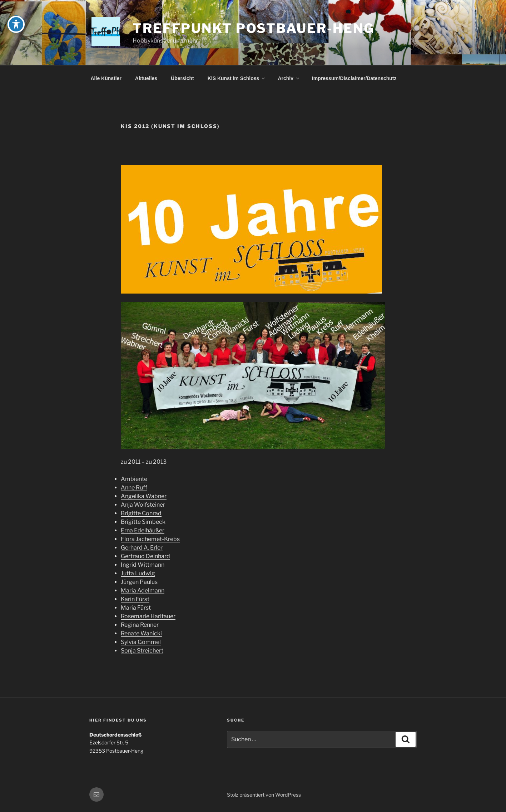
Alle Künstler (106, 78)
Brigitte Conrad (141, 513)
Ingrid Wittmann (143, 565)
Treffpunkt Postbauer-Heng (254, 28)
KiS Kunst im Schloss (237, 78)
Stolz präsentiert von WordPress (264, 795)
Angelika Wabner (144, 496)
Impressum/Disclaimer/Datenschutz (354, 78)
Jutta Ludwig (138, 573)
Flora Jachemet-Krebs (150, 539)
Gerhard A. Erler (142, 548)
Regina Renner (140, 625)
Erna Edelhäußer (143, 530)
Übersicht (182, 78)
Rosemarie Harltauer (148, 616)
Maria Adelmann (143, 590)
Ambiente (134, 479)
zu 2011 (131, 462)
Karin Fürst (135, 599)
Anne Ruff (134, 488)
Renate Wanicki (141, 633)
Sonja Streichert (142, 651)
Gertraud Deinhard (145, 556)
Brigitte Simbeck (143, 522)
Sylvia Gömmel (141, 642)
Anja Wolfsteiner (143, 505)
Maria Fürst (136, 608)
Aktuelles (146, 78)
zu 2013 (156, 462)
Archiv (289, 78)
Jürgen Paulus (139, 582)
